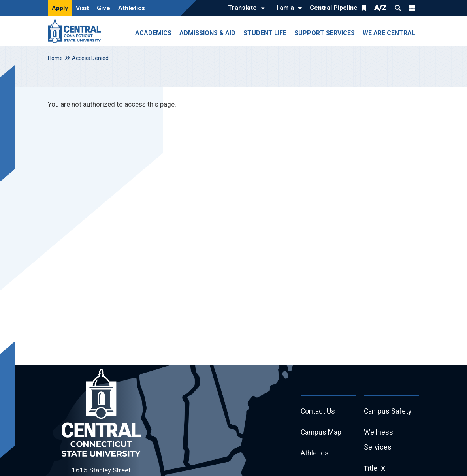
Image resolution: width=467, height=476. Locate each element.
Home (55, 58)
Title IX (375, 469)
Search (398, 8)
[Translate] (244, 8)
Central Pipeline (334, 8)
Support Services (325, 33)
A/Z (380, 8)
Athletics (132, 8)
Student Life (265, 33)
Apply (60, 8)
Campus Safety (388, 411)
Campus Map (321, 433)
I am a (285, 8)
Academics (153, 33)
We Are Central (389, 33)
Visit (82, 8)
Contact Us (318, 411)
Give (104, 8)
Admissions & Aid (207, 33)
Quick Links (412, 8)
